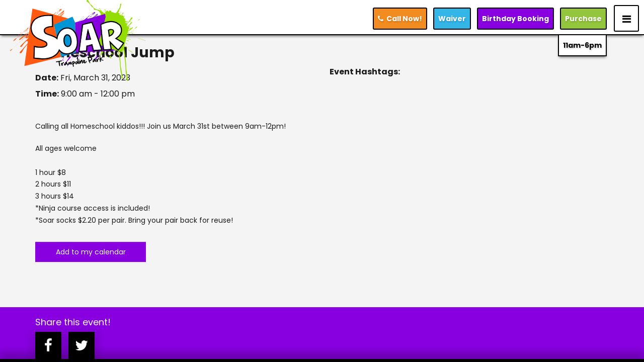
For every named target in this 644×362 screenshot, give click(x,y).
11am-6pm (582, 45)
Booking (515, 19)
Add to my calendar (91, 252)
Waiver (452, 19)
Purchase (583, 19)
